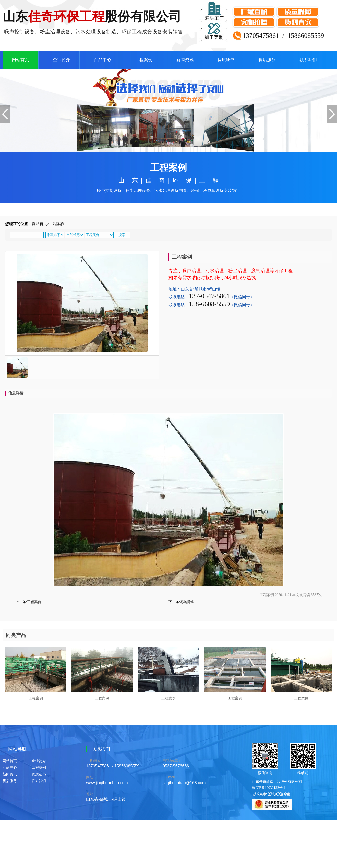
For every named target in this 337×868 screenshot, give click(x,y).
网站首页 (20, 60)
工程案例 (144, 60)
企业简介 (62, 60)
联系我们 (308, 60)
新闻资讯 (185, 60)
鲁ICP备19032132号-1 (269, 788)
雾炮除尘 (187, 602)
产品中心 (103, 60)
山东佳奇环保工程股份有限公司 (277, 782)
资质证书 (226, 60)
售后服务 (267, 60)
